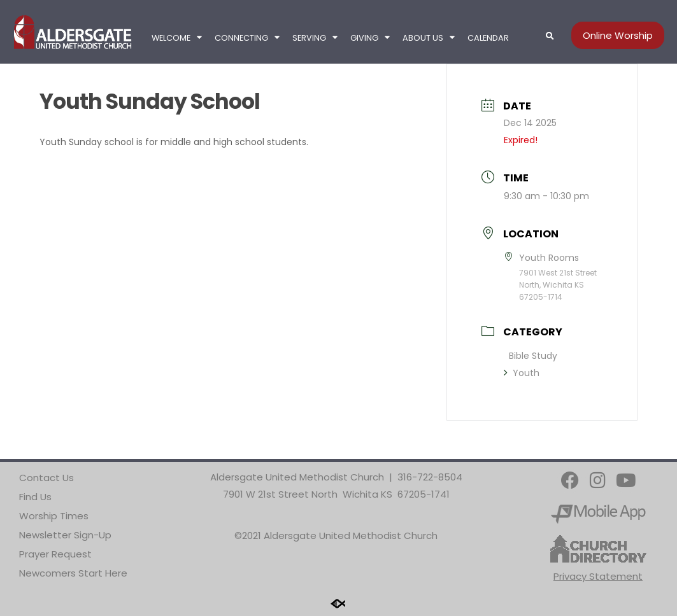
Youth (522, 373)
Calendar (488, 38)
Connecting (247, 38)
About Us (429, 38)
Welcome (177, 38)
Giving (370, 38)
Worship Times (54, 516)
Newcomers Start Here (73, 573)
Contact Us (46, 478)
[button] (550, 36)
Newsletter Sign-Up (65, 535)
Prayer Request (55, 554)
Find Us (35, 497)
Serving (315, 38)
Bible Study (533, 356)
